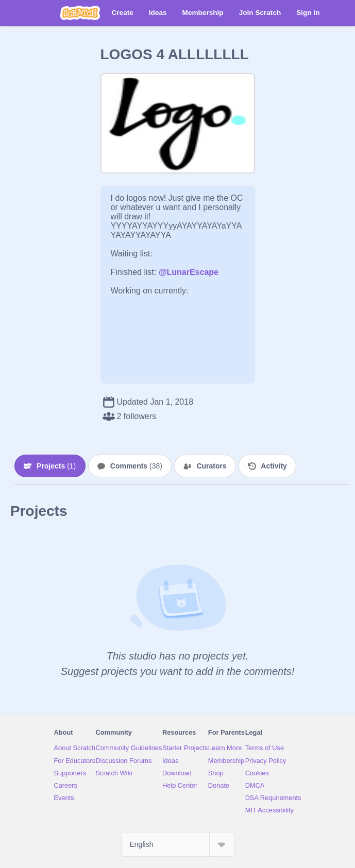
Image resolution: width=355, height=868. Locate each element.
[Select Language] (178, 844)
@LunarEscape (189, 272)
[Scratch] (80, 13)
